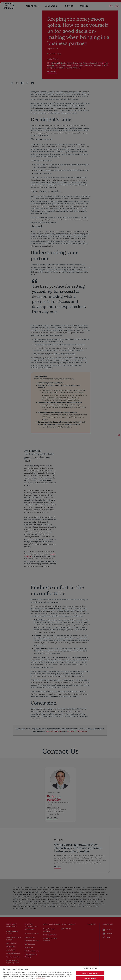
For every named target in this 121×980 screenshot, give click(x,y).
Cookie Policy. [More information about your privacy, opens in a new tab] (40, 978)
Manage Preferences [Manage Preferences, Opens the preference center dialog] (90, 968)
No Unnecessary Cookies (90, 973)
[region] (60, 973)
